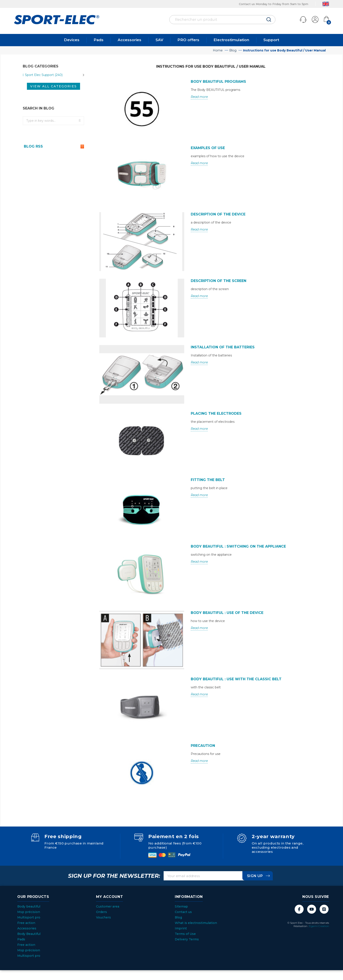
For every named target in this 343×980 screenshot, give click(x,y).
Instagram (324, 909)
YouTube (312, 909)
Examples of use (208, 148)
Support (271, 40)
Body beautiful (29, 906)
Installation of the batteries (223, 347)
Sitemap (181, 906)
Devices (72, 40)
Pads (99, 40)
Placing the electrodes (216, 413)
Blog (178, 917)
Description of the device (218, 214)
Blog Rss (53, 146)
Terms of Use (185, 934)
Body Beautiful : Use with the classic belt (236, 679)
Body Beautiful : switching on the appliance (238, 546)
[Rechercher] (222, 20)
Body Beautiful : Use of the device (227, 613)
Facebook (299, 909)
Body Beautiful (29, 934)
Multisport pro (29, 917)
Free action (26, 923)
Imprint (181, 928)
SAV (159, 40)
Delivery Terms (187, 939)
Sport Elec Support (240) (44, 75)
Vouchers (103, 917)
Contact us (183, 912)
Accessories (129, 40)
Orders (101, 912)
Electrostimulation (231, 40)
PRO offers (188, 40)
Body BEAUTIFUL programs (218, 82)
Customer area (108, 906)
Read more (199, 97)
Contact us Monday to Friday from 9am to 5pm (274, 4)
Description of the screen (219, 281)
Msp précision (29, 912)
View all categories (53, 86)
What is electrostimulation (196, 923)
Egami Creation (319, 926)
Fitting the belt (208, 480)
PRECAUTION (203, 746)
